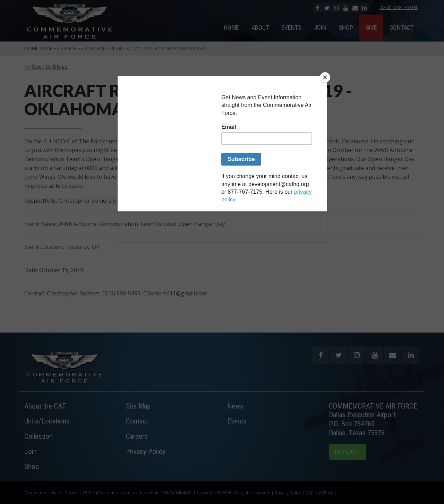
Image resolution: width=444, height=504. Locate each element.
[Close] (325, 77)
